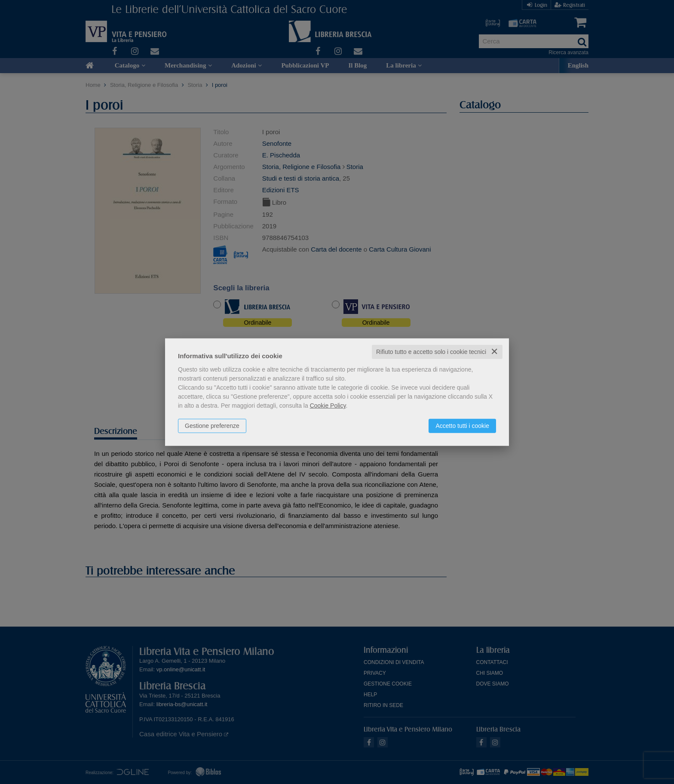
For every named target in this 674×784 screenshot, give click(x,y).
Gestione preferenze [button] (212, 426)
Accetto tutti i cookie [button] (462, 426)
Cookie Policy (328, 406)
